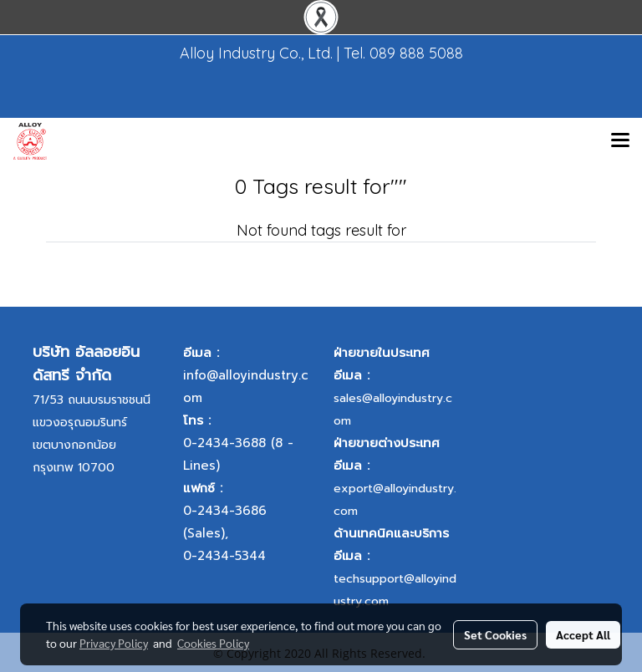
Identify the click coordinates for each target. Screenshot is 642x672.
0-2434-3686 (225, 511)
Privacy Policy (114, 643)
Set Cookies (495, 634)
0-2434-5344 (224, 556)
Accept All (583, 634)
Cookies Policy (213, 643)
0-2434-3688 (224, 443)
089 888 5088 (416, 53)
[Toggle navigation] (620, 141)
